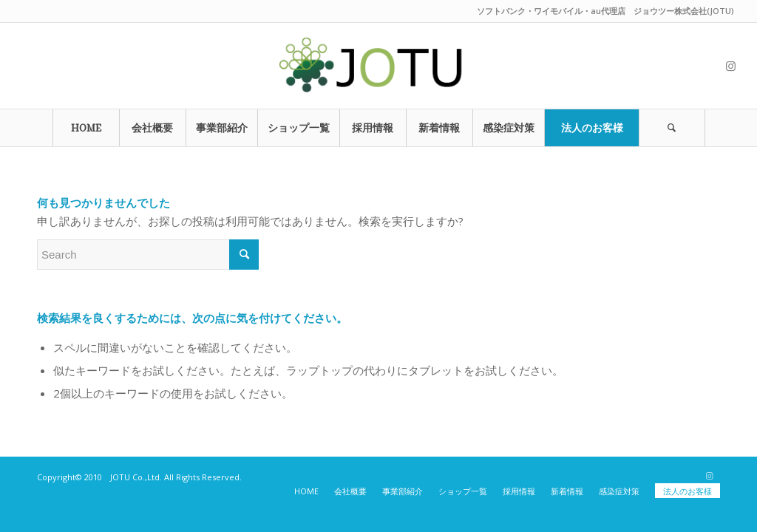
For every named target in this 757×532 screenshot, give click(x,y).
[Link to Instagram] (731, 66)
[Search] (672, 128)
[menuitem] (86, 128)
